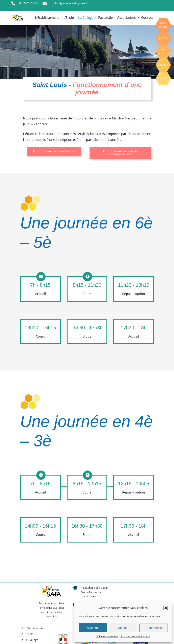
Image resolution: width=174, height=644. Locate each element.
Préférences (154, 628)
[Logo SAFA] (63, 634)
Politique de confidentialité (135, 636)
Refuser (123, 628)
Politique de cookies (107, 636)
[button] (166, 608)
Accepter (93, 628)
